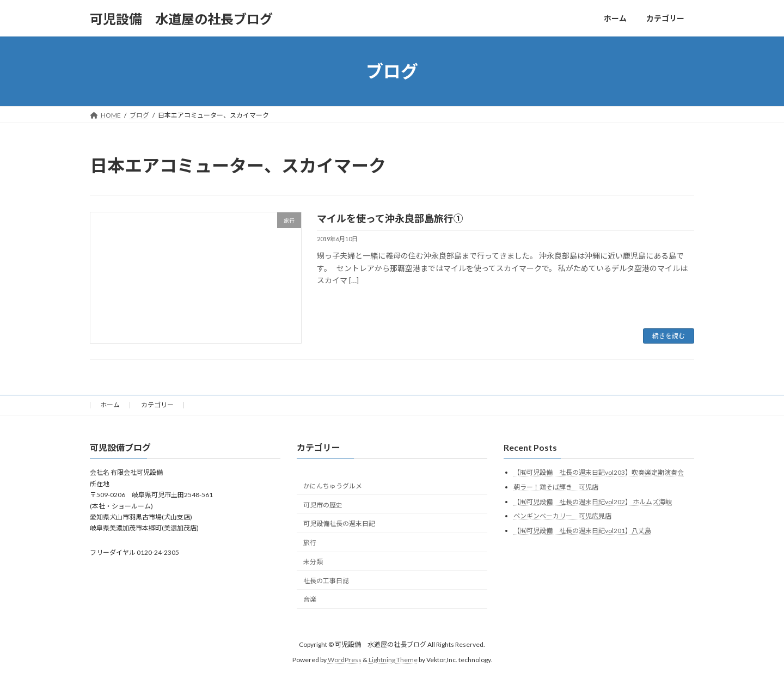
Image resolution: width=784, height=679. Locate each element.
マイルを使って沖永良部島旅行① (390, 218)
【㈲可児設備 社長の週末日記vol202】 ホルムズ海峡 (593, 502)
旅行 (310, 543)
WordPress (345, 660)
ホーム (110, 405)
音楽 (310, 599)
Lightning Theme (393, 660)
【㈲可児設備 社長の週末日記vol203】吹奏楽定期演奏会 (599, 472)
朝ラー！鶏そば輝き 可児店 (556, 487)
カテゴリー (157, 405)
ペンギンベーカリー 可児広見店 (562, 516)
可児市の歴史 (323, 505)
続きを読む (669, 336)
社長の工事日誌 (326, 581)
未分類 (313, 562)
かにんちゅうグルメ (333, 486)
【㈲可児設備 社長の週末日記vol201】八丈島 (582, 531)
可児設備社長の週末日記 (339, 524)
